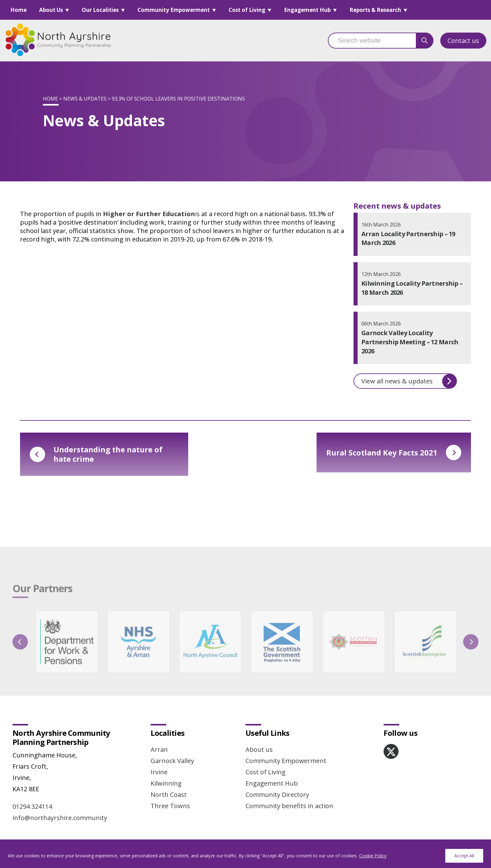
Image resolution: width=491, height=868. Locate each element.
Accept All (464, 856)
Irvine (159, 772)
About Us (51, 10)
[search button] (425, 41)
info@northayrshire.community (60, 818)
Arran (159, 749)
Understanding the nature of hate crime (96, 454)
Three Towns (170, 806)
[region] (246, 854)
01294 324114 (32, 806)
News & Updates (85, 99)
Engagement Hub (307, 10)
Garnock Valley (172, 761)
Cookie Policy (373, 856)
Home (18, 10)
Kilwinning (166, 783)
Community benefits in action (289, 806)
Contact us (463, 41)
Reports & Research (375, 10)
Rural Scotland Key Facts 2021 (394, 452)
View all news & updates (409, 381)
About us (259, 749)
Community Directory (277, 795)
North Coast (169, 795)
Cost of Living (247, 10)
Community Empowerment (174, 10)
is (151, 214)
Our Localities (100, 10)
